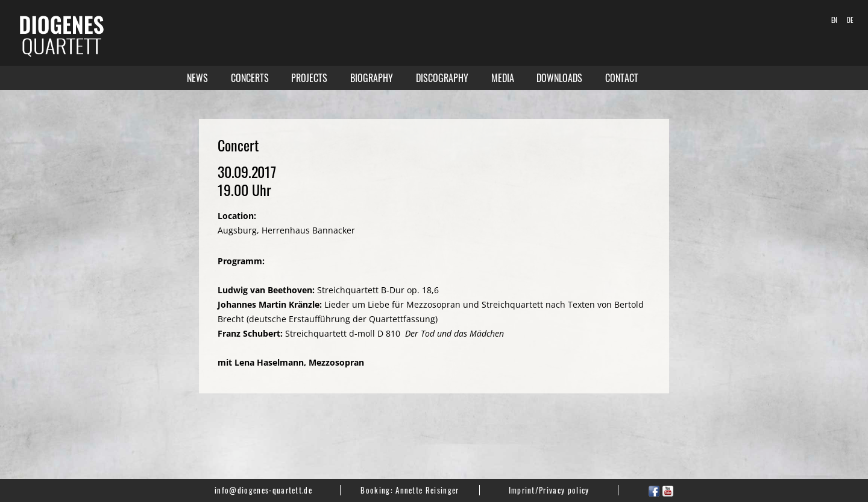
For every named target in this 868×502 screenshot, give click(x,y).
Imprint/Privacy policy (549, 490)
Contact (622, 78)
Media (503, 78)
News (197, 78)
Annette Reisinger (427, 490)
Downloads (559, 78)
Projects (309, 78)
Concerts (250, 78)
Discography (442, 78)
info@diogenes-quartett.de (263, 490)
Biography (372, 78)
